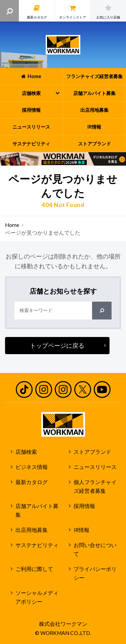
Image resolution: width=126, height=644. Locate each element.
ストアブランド (92, 452)
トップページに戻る (57, 345)
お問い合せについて (95, 550)
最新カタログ (32, 482)
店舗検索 (26, 452)
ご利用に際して (34, 569)
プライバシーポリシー (95, 573)
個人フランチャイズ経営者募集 (95, 487)
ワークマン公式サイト (63, 45)
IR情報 (81, 530)
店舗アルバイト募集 (37, 511)
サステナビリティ (37, 545)
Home (12, 225)
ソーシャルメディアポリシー (37, 597)
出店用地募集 (32, 530)
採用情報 (84, 506)
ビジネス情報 (32, 467)
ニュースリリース (95, 467)
